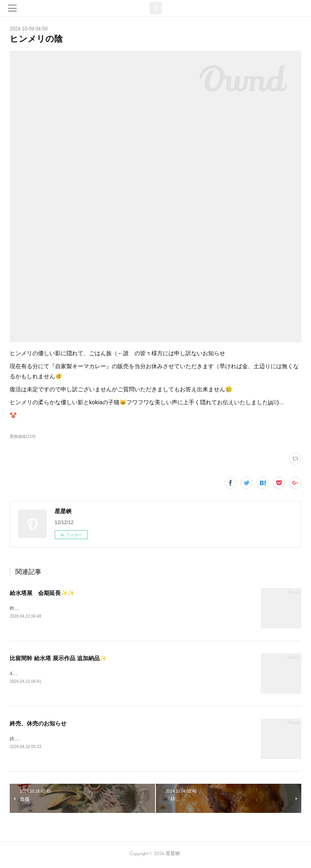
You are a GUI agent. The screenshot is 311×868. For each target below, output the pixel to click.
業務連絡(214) (22, 436)
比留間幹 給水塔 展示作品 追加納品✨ (58, 659)
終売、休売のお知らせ (38, 724)
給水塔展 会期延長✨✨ (42, 593)
